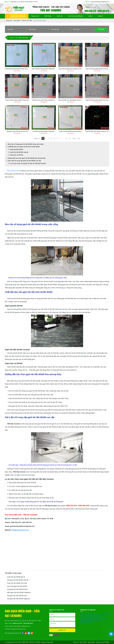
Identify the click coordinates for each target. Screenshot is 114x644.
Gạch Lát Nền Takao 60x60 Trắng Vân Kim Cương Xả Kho (17, 100)
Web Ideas (50, 642)
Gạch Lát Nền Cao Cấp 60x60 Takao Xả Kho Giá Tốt (70, 100)
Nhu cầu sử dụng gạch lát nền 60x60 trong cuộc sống (26, 144)
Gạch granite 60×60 (17, 149)
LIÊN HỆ (100, 16)
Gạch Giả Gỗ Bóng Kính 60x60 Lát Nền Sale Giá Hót (70, 69)
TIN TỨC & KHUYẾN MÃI (75, 16)
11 (70, 138)
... (63, 138)
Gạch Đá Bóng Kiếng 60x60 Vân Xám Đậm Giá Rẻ (97, 100)
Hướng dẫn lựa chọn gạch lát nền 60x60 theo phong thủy (27, 158)
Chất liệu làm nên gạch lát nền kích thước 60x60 (24, 147)
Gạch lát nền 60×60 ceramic (19, 152)
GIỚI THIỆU (48, 16)
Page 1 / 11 (37, 138)
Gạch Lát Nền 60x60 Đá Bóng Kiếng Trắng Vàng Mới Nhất (70, 131)
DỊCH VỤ (60, 16)
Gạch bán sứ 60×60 (17, 155)
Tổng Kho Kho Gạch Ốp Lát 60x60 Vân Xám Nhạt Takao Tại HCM (44, 100)
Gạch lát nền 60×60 (14, 171)
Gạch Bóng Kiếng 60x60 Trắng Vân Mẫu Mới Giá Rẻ (44, 131)
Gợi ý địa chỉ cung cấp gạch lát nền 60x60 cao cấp (24, 161)
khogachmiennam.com (20, 530)
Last (79, 138)
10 (66, 138)
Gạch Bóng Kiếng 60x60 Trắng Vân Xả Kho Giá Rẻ (17, 69)
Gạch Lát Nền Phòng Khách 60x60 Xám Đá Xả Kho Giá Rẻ (44, 69)
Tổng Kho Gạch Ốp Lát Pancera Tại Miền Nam (17, 131)
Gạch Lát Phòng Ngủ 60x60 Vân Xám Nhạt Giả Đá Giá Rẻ (97, 69)
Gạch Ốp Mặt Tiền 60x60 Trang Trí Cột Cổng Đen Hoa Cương (97, 131)
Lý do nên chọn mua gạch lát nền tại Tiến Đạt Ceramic (28, 163)
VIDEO (90, 16)
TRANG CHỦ (35, 16)
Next (74, 138)
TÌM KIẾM (101, 29)
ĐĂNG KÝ (62, 630)
